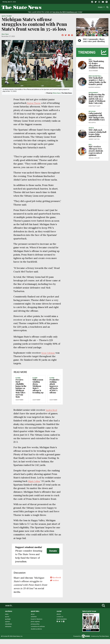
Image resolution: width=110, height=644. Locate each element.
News (46, 7)
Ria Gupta (92, 124)
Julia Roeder (93, 72)
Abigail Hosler (94, 159)
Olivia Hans (57, 94)
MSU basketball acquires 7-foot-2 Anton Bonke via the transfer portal (97, 83)
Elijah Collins (35, 486)
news (7, 619)
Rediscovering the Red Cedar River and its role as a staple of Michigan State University (97, 100)
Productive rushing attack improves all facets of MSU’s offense (54, 391)
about (33, 619)
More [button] (101, 7)
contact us (60, 622)
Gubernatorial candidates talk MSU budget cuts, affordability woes (97, 118)
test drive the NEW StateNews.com (65, 14)
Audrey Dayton (94, 141)
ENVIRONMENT (93, 94)
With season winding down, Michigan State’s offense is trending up (38, 391)
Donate (53, 556)
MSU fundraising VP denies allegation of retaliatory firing (96, 66)
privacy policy (35, 629)
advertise (34, 622)
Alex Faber (5, 36)
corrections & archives (38, 632)
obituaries (8, 632)
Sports (62, 7)
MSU (90, 61)
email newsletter (62, 624)
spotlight (8, 624)
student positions (36, 634)
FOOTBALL (9, 17)
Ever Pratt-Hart (95, 107)
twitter (53, 586)
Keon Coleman (49, 358)
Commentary (89, 7)
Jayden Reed (52, 415)
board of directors (37, 624)
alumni (59, 619)
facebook (55, 583)
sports (7, 622)
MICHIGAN (92, 113)
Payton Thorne (35, 105)
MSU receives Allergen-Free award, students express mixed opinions (96, 152)
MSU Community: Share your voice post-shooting (94, 42)
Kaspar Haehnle (94, 89)
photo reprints (35, 627)
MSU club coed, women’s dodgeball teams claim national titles (97, 134)
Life (54, 7)
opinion (7, 627)
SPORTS (4, 17)
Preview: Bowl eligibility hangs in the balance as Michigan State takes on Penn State (21, 393)
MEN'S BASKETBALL (95, 77)
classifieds (8, 629)
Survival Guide (75, 7)
